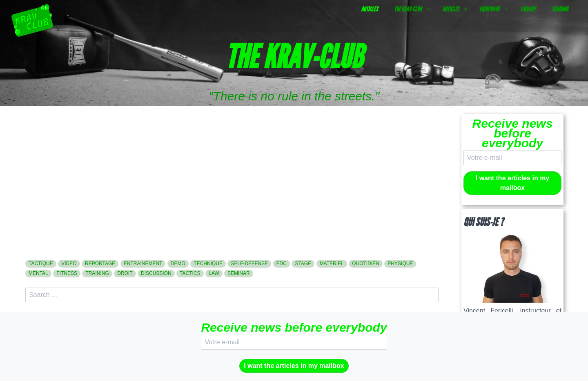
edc (282, 264)
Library (528, 9)
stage (303, 264)
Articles (369, 9)
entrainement (143, 264)
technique (208, 264)
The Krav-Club (408, 9)
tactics (190, 273)
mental (38, 273)
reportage (100, 264)
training (97, 273)
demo (178, 264)
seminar (239, 273)
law (214, 273)
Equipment (490, 9)
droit (125, 273)
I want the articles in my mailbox (513, 183)
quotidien (366, 264)
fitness (67, 273)
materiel (332, 264)
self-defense (249, 264)
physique (400, 264)
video (69, 264)
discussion (156, 273)
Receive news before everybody (513, 133)
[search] (232, 295)
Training (560, 9)
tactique (41, 264)
